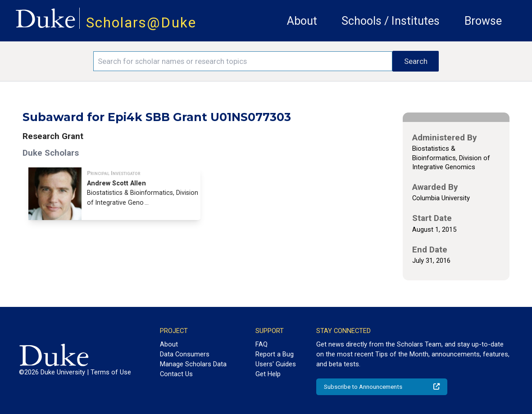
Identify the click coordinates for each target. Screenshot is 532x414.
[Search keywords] (243, 61)
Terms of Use (111, 372)
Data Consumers (185, 354)
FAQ (261, 344)
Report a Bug (275, 354)
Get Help (268, 374)
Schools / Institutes (391, 21)
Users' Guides (276, 364)
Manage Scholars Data (193, 364)
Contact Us (176, 374)
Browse (483, 21)
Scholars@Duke (141, 23)
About (302, 21)
